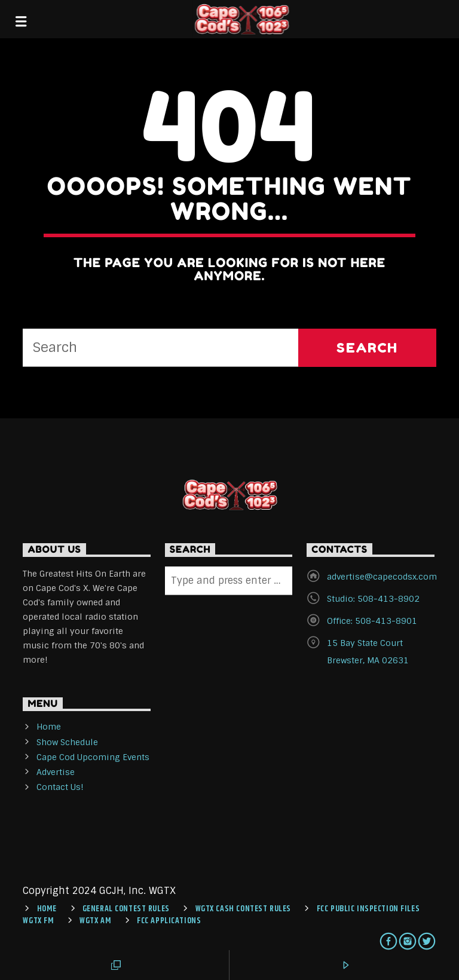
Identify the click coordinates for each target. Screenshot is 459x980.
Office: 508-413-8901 (372, 621)
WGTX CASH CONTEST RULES (243, 909)
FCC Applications (169, 921)
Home (49, 727)
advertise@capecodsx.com (382, 577)
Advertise (56, 772)
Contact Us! (60, 787)
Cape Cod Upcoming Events (93, 757)
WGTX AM (95, 921)
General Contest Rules (126, 909)
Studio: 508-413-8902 (373, 599)
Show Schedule (67, 742)
